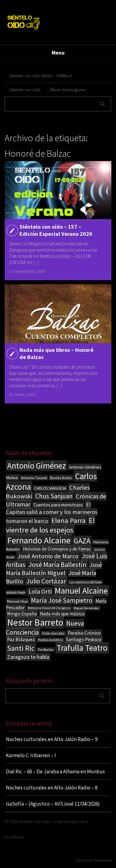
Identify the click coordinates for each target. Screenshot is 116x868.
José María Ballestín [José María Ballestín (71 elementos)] (58, 564)
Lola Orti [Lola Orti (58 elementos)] (40, 591)
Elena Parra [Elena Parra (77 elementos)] (69, 520)
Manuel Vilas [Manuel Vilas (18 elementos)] (17, 601)
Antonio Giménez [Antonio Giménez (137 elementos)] (37, 466)
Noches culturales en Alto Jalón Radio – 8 (52, 788)
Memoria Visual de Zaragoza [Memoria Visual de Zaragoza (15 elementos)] (49, 608)
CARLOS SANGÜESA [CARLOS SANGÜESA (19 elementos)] (50, 488)
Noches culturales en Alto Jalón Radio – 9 (52, 739)
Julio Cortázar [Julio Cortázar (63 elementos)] (46, 581)
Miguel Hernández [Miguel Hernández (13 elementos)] (86, 608)
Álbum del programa (68, 90)
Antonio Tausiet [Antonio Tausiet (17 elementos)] (34, 478)
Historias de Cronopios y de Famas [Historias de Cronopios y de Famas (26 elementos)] (57, 549)
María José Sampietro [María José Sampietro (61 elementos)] (62, 600)
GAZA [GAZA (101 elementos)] (82, 541)
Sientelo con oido (34, 821)
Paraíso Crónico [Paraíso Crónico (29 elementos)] (84, 633)
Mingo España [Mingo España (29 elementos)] (22, 614)
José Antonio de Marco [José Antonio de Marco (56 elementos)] (48, 556)
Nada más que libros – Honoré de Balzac (56, 353)
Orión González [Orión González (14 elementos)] (53, 633)
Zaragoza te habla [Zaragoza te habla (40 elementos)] (28, 657)
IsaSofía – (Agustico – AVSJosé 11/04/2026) (53, 804)
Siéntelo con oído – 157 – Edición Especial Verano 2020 (56, 230)
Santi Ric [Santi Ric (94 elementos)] (21, 648)
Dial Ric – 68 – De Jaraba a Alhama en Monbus (55, 771)
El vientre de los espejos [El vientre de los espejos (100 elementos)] (50, 525)
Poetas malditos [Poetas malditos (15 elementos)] (50, 640)
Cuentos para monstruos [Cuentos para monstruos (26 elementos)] (58, 505)
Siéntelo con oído (25, 90)
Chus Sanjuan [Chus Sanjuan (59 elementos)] (54, 496)
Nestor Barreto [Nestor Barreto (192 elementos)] (35, 622)
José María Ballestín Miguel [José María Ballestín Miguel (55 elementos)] (54, 569)
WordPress (14, 837)
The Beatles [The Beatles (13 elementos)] (46, 650)
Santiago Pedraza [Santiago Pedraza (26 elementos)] (84, 639)
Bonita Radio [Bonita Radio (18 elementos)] (61, 478)
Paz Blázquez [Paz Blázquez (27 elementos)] (21, 639)
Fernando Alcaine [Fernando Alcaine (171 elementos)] (39, 540)
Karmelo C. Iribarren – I (31, 755)
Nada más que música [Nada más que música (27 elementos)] (62, 614)
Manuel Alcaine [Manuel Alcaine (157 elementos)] (81, 591)
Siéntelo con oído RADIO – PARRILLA (41, 76)
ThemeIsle (102, 860)
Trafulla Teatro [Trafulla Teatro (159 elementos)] (82, 648)
